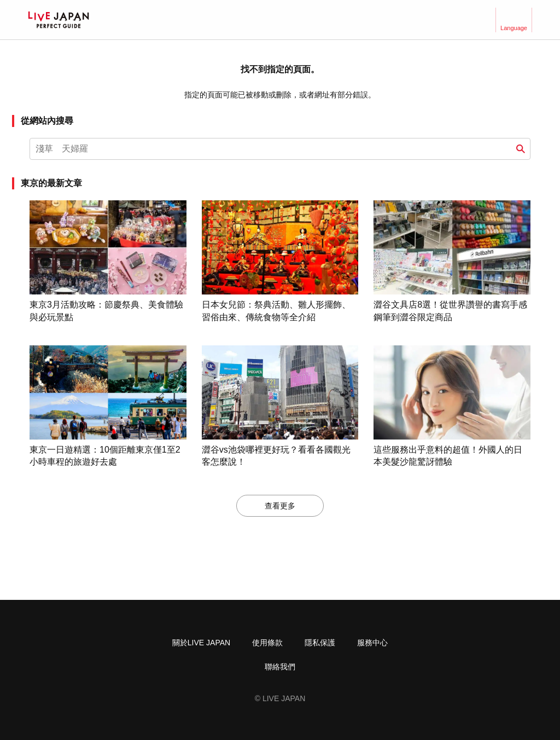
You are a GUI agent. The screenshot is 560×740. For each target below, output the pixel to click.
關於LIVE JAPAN (201, 643)
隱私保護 (320, 643)
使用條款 (267, 643)
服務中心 (372, 643)
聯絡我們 (280, 667)
